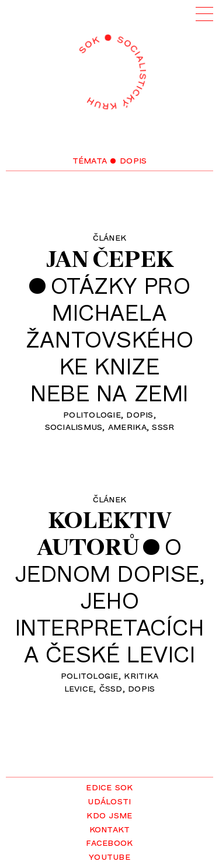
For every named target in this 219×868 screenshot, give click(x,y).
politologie (92, 414)
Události (109, 800)
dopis (140, 414)
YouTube (109, 856)
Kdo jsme (109, 814)
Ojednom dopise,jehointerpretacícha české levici (110, 600)
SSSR (163, 426)
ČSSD (111, 688)
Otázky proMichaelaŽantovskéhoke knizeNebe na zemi (109, 339)
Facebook (109, 842)
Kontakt (110, 828)
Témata (90, 159)
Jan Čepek (109, 259)
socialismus (74, 426)
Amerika (127, 426)
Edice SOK (109, 786)
